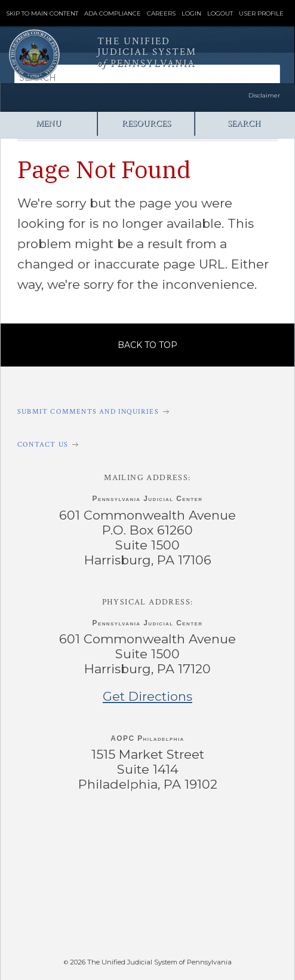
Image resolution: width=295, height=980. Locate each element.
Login (191, 14)
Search (244, 123)
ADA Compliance (113, 14)
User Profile (261, 14)
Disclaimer (264, 95)
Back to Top (147, 345)
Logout (220, 14)
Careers (161, 14)
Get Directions (147, 696)
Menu (49, 123)
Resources (146, 123)
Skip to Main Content (42, 14)
